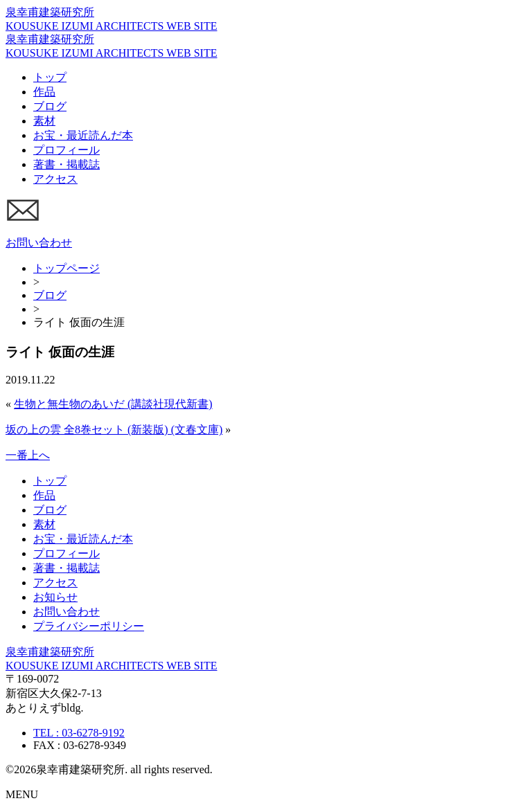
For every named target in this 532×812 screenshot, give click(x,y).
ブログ (50, 106)
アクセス (55, 179)
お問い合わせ (66, 612)
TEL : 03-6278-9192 (79, 733)
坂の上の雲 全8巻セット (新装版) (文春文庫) (114, 430)
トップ (50, 77)
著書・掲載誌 (66, 164)
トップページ (66, 268)
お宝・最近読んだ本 (83, 135)
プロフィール (66, 150)
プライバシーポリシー (89, 626)
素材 (44, 121)
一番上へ (28, 455)
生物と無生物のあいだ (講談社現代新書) (113, 404)
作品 (44, 92)
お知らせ (55, 597)
